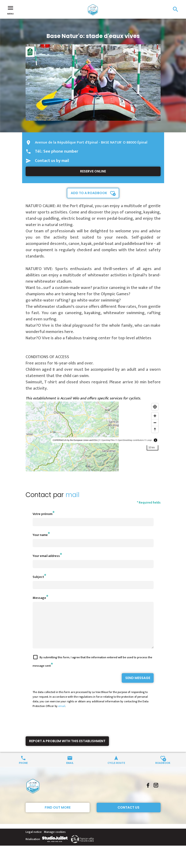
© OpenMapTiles (107, 440)
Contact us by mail (52, 161)
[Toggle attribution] (156, 440)
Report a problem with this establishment (67, 749)
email (62, 714)
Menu (10, 10)
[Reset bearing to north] (155, 429)
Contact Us (129, 816)
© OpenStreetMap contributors (130, 440)
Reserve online (93, 171)
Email (70, 771)
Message (39, 598)
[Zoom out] (155, 423)
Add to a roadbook (89, 193)
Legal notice (34, 840)
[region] (93, 436)
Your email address (46, 556)
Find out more (58, 816)
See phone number (61, 151)
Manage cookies (55, 840)
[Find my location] (155, 407)
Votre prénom (42, 514)
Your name (40, 535)
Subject (38, 577)
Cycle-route (116, 771)
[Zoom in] (155, 416)
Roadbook (163, 771)
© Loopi (148, 440)
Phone (23, 771)
